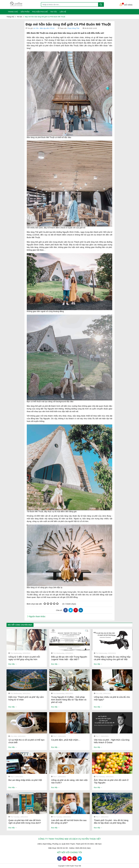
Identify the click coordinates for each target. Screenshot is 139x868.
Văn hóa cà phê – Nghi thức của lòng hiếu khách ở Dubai (112, 741)
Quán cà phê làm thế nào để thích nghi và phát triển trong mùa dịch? (25, 822)
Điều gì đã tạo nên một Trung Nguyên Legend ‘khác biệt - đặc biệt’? (69, 658)
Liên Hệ (63, 12)
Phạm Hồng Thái (73, 28)
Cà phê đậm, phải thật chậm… (66, 740)
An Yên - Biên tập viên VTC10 (44, 28)
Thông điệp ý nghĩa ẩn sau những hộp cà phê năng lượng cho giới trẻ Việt (112, 658)
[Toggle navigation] (8, 5)
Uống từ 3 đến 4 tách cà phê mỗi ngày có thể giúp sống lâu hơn (24, 658)
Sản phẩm (25, 12)
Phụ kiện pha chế (40, 12)
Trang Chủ (13, 12)
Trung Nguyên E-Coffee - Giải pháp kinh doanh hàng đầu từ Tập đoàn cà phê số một (69, 700)
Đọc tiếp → (13, 664)
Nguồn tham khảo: (37, 616)
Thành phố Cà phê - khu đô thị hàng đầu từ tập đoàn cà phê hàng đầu (111, 822)
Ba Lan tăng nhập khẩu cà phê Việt (25, 780)
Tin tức (54, 12)
